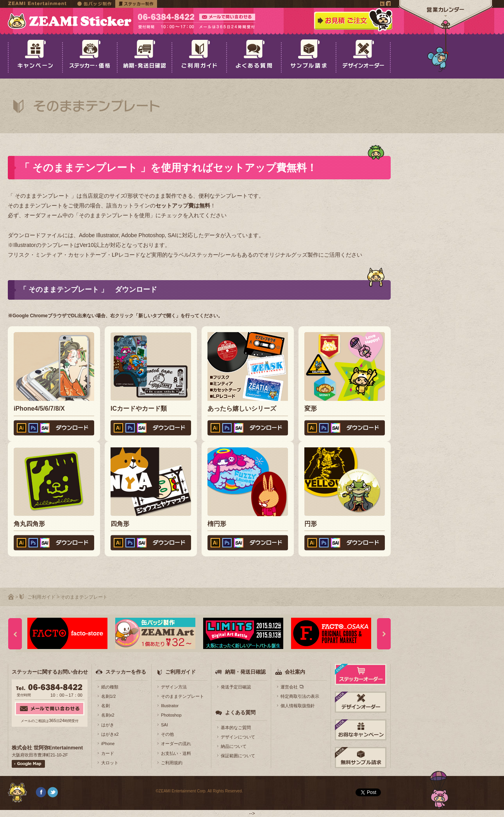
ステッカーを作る (126, 672)
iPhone (108, 744)
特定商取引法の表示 (300, 696)
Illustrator (170, 706)
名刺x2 (108, 715)
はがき (108, 725)
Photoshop (171, 715)
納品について (234, 746)
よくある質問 (240, 712)
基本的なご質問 (236, 728)
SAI (164, 725)
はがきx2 (110, 734)
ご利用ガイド (41, 597)
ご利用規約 (172, 763)
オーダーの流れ (176, 744)
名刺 (105, 706)
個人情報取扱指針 (298, 706)
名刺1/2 (108, 696)
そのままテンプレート (182, 696)
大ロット (110, 763)
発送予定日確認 (236, 687)
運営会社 (289, 687)
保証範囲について (238, 756)
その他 (167, 734)
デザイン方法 (174, 687)
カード (108, 753)
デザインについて (238, 737)
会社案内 (295, 672)
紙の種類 (110, 687)
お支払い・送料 (176, 753)
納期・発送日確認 (245, 672)
